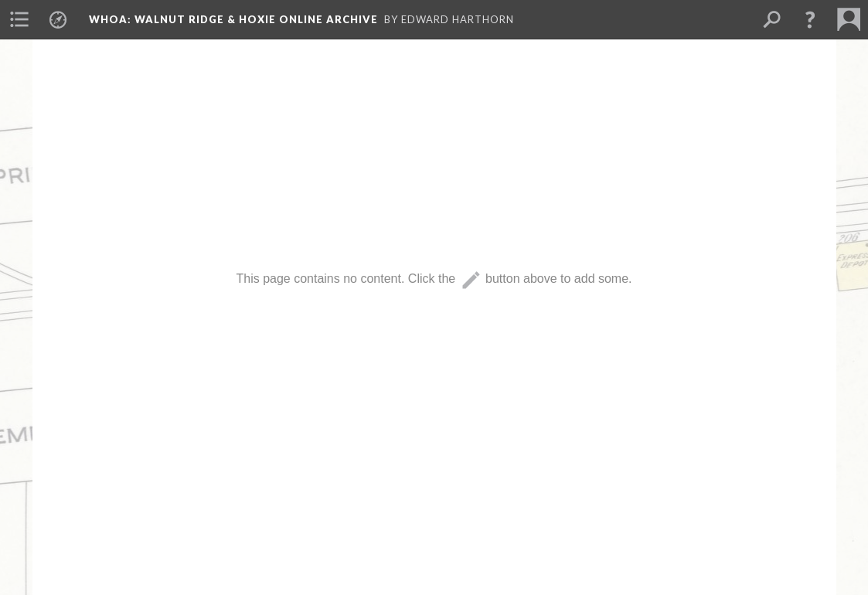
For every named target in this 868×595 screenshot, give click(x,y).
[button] (810, 19)
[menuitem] (19, 19)
